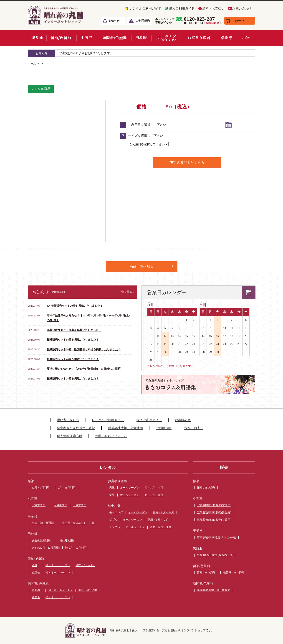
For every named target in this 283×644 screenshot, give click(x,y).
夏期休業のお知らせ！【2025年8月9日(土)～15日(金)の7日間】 (85, 369)
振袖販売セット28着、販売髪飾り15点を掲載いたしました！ (84, 349)
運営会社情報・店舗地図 (125, 428)
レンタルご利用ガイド (145, 9)
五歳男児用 (61, 505)
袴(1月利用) (67, 540)
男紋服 (33, 534)
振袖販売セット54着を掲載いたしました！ (73, 340)
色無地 (36, 597)
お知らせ (114, 21)
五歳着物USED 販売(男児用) (214, 512)
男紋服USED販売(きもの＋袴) (215, 555)
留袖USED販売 (206, 573)
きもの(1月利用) (42, 540)
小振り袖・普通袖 (43, 523)
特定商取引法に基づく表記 (76, 428)
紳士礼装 (114, 506)
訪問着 (36, 590)
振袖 (31, 481)
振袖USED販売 (206, 488)
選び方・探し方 (68, 420)
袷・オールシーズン (58, 565)
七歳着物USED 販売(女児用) (214, 505)
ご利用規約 (143, 21)
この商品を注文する (187, 162)
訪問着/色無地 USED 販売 (214, 590)
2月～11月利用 (67, 488)
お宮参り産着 (117, 481)
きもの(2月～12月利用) (46, 548)
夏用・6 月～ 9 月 (163, 512)
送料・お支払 (194, 428)
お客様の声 (183, 420)
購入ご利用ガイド (182, 9)
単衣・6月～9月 (85, 565)
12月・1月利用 (41, 488)
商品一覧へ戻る (142, 266)
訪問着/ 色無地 (38, 584)
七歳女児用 (39, 505)
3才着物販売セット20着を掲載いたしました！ (75, 306)
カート (240, 21)
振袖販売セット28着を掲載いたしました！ (73, 379)
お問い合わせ (242, 9)
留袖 (35, 565)
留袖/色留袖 (201, 566)
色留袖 (36, 573)
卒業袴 (33, 516)
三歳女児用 (80, 505)
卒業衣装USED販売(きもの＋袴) (216, 537)
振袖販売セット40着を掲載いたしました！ (73, 359)
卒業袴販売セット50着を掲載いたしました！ (74, 330)
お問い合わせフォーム (111, 436)
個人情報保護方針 (70, 436)
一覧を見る (125, 292)
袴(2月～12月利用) (76, 548)
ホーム (32, 64)
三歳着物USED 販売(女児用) (214, 520)
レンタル (108, 468)
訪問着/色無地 (203, 584)
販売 (224, 468)
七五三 (33, 499)
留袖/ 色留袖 (37, 559)
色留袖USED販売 (234, 573)
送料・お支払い (213, 9)
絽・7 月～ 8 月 (154, 488)
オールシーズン (130, 488)
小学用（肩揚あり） (74, 523)
